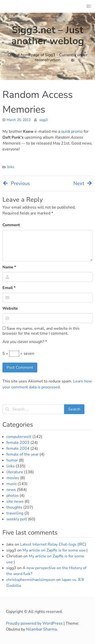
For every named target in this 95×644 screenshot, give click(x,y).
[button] (89, 6)
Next (83, 183)
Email (9, 288)
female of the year (22, 454)
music (12, 484)
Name (9, 267)
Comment (11, 225)
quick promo (72, 131)
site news (15, 501)
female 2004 (18, 448)
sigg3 (43, 120)
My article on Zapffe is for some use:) (55, 550)
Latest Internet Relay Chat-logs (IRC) (53, 544)
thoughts (14, 507)
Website (10, 308)
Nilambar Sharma (41, 629)
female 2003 (18, 443)
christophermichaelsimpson (31, 580)
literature (15, 472)
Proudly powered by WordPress (35, 623)
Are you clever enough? (25, 342)
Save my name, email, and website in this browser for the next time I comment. (41, 331)
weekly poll (17, 519)
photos (13, 496)
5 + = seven (18, 354)
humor (12, 460)
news (11, 490)
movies (13, 478)
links (11, 167)
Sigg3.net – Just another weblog (48, 35)
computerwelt (19, 437)
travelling (15, 513)
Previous (16, 183)
